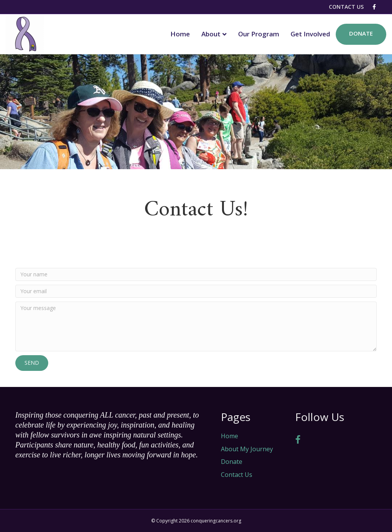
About (211, 34)
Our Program (259, 34)
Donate (361, 33)
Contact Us (346, 7)
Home (180, 34)
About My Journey (247, 449)
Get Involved (310, 34)
